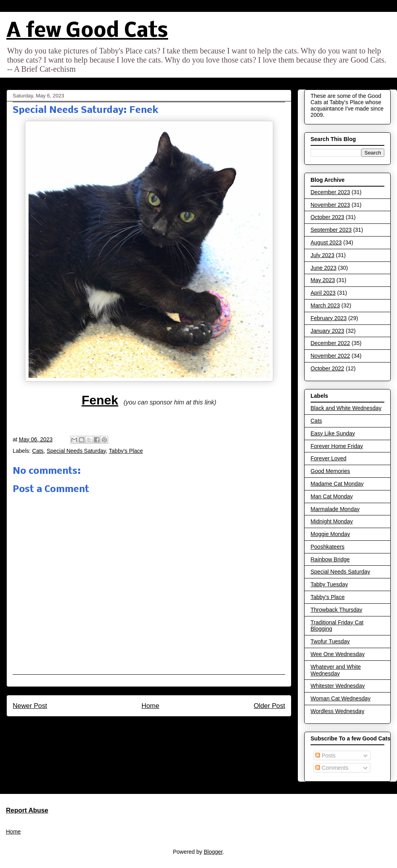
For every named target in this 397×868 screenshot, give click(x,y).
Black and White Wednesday (346, 408)
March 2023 (325, 305)
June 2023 (323, 268)
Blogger (213, 852)
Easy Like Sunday (333, 433)
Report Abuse (27, 810)
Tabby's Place (126, 451)
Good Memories (330, 471)
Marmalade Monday (335, 509)
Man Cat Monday (332, 496)
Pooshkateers (328, 547)
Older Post (269, 706)
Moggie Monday (330, 534)
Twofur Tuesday (330, 641)
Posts (325, 755)
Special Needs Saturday (76, 451)
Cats (38, 451)
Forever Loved (328, 458)
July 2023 (322, 255)
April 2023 (323, 293)
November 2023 (330, 205)
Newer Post (30, 706)
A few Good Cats (87, 31)
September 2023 (331, 230)
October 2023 (327, 217)
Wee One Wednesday (338, 654)
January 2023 (327, 331)
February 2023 (329, 318)
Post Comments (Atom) (166, 727)
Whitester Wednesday (338, 686)
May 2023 (323, 280)
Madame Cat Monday (337, 484)
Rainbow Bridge (330, 559)
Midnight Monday (332, 521)
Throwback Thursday (336, 610)
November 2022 (330, 356)
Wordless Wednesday (338, 711)
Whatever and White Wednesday (336, 670)
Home (151, 706)
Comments (332, 768)
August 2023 (326, 242)
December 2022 (330, 343)
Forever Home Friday (337, 446)
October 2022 (327, 368)
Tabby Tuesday (329, 584)
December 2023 (330, 192)
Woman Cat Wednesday (340, 698)
